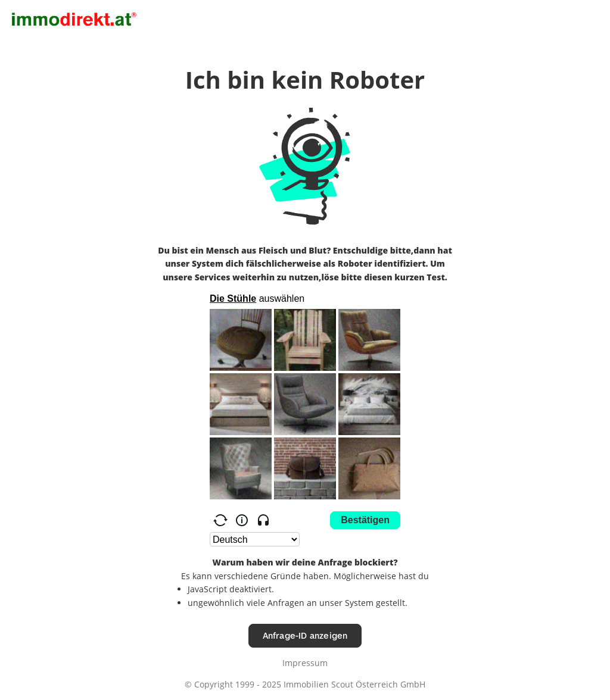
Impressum (305, 663)
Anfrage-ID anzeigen (305, 635)
